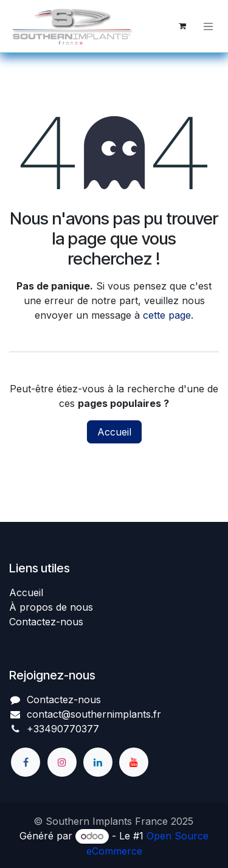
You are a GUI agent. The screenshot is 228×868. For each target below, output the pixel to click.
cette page (167, 315)
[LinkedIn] (98, 762)
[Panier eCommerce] (182, 26)
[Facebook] (26, 762)
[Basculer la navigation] (209, 26)
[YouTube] (134, 762)
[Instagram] (62, 762)
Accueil (114, 432)
